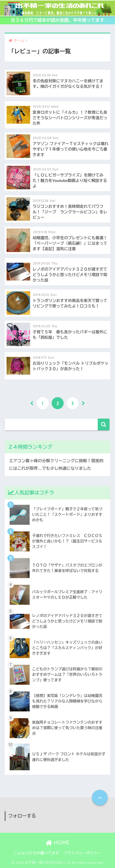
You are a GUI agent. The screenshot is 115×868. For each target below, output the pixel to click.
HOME (57, 843)
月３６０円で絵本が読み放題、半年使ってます (57, 20)
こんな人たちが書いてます (36, 853)
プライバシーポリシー (82, 853)
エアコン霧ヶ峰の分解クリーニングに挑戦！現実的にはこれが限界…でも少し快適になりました (56, 465)
